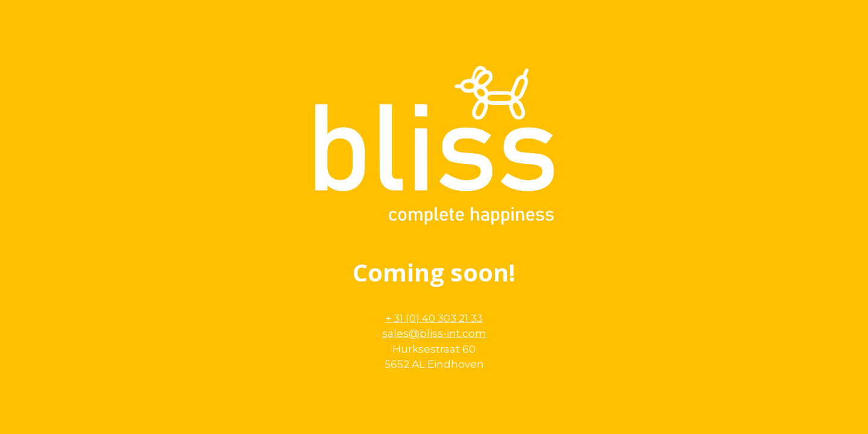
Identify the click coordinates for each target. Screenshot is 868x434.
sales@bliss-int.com (434, 333)
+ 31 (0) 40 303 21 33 (434, 318)
